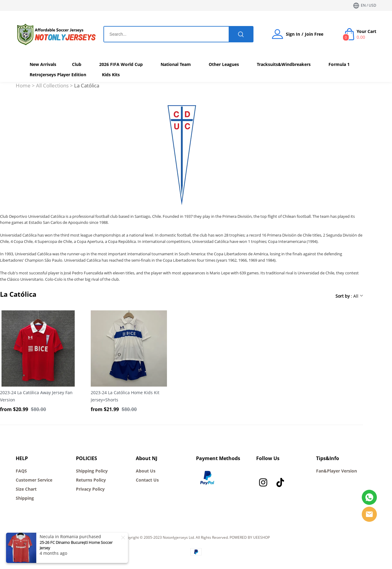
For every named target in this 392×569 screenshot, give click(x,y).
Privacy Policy (90, 489)
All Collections (52, 85)
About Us (146, 471)
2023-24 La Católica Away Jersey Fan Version (36, 396)
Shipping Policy (92, 471)
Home (23, 85)
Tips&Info (328, 458)
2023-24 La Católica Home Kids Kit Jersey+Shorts (125, 396)
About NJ (147, 458)
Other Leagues (224, 64)
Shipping (25, 498)
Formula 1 (339, 64)
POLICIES (87, 458)
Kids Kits (111, 75)
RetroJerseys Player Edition (58, 75)
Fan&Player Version (336, 471)
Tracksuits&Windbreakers (284, 64)
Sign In (293, 34)
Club (77, 64)
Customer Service (34, 480)
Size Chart (26, 489)
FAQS (21, 471)
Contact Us (147, 480)
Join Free (314, 34)
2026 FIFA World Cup (121, 64)
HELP (22, 458)
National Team (176, 64)
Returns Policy (91, 480)
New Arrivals (43, 64)
